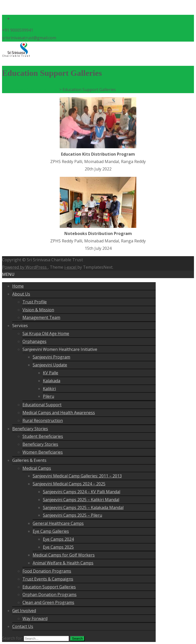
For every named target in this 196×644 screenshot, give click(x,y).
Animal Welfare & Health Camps (63, 563)
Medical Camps (37, 468)
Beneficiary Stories (30, 429)
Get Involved (24, 611)
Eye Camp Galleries (51, 531)
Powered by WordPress (25, 267)
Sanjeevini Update (50, 365)
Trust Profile (35, 302)
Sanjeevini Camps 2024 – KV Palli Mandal (82, 492)
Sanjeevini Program (51, 357)
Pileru (48, 396)
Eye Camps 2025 (58, 547)
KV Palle (51, 373)
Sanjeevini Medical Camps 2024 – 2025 (69, 484)
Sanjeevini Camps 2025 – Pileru (72, 515)
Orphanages (34, 341)
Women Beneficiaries (43, 452)
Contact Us (23, 626)
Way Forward (35, 618)
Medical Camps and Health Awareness (59, 413)
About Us (21, 294)
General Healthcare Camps (58, 523)
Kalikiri (49, 389)
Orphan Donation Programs (50, 595)
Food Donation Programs (47, 571)
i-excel (71, 267)
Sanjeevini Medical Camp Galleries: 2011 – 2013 (77, 476)
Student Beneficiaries (43, 436)
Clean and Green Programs (48, 602)
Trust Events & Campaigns (48, 579)
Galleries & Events (29, 460)
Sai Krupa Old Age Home (46, 333)
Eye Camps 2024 (58, 539)
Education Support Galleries (49, 587)
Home (18, 286)
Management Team (41, 317)
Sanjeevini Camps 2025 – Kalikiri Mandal (81, 500)
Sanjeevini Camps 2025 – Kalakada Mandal (83, 507)
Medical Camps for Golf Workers (64, 555)
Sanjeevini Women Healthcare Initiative (60, 349)
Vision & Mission (38, 310)
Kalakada (52, 381)
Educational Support (42, 405)
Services (20, 326)
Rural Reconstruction (43, 420)
